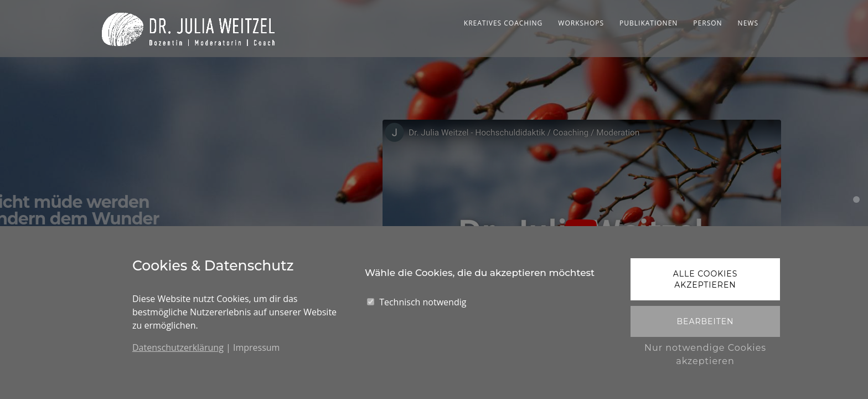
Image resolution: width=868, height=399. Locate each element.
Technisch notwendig (423, 302)
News (748, 23)
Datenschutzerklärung (178, 347)
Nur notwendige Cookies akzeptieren (705, 354)
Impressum (256, 347)
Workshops (581, 23)
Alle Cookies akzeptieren (706, 279)
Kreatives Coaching (503, 23)
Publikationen (649, 23)
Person (707, 23)
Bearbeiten (705, 321)
